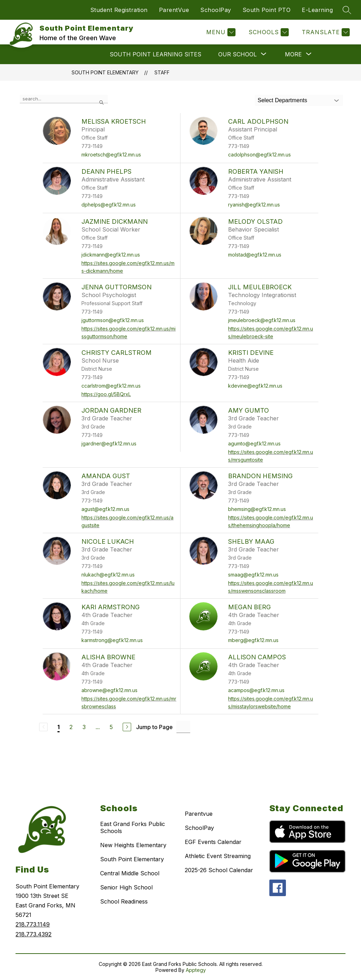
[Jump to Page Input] (183, 727)
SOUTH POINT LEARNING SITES (155, 54)
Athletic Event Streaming (218, 856)
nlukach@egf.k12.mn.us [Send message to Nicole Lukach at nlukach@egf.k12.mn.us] (108, 575)
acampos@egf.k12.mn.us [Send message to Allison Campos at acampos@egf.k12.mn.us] (256, 690)
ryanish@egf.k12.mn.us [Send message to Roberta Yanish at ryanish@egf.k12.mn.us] (254, 205)
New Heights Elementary (133, 845)
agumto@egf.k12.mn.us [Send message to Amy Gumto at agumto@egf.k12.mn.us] (254, 443)
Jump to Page (154, 727)
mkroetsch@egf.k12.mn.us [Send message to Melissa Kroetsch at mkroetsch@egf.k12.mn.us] (111, 155)
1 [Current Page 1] (59, 727)
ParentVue (174, 10)
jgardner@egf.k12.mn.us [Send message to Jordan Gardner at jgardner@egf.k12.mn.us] (109, 443)
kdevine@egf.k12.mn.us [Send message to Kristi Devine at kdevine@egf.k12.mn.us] (255, 386)
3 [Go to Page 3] (84, 727)
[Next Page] (127, 727)
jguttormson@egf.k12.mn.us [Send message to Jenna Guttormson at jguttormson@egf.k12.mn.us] (113, 320)
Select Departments (283, 100)
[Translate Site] (325, 32)
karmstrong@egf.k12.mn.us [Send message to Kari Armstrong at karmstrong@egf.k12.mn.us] (112, 640)
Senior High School (126, 887)
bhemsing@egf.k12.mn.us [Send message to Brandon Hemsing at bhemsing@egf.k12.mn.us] (257, 509)
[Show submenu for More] (293, 54)
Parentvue (199, 814)
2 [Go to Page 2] (71, 727)
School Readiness (124, 901)
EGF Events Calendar (213, 842)
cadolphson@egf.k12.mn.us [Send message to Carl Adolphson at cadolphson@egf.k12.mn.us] (259, 155)
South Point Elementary (105, 72)
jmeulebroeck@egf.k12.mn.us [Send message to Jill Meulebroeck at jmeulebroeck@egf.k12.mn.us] (262, 320)
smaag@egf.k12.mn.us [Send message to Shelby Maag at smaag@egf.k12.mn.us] (253, 575)
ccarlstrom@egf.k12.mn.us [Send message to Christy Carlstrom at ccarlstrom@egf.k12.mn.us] (111, 386)
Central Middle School (130, 873)
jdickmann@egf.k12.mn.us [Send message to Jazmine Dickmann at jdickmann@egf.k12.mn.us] (111, 255)
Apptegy (196, 970)
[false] (64, 99)
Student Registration (119, 10)
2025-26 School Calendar (219, 870)
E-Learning (317, 10)
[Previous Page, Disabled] (43, 727)
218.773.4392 (33, 934)
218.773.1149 (33, 924)
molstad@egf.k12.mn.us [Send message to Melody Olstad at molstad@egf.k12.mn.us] (255, 255)
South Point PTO (267, 10)
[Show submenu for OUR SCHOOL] (237, 54)
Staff (162, 72)
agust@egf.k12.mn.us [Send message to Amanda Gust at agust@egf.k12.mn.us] (105, 509)
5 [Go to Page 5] (111, 727)
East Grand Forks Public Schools (133, 827)
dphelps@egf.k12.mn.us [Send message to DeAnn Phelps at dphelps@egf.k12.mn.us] (109, 205)
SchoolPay (216, 10)
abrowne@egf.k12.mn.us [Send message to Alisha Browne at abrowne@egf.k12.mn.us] (109, 690)
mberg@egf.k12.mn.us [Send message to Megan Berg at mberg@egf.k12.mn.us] (253, 640)
